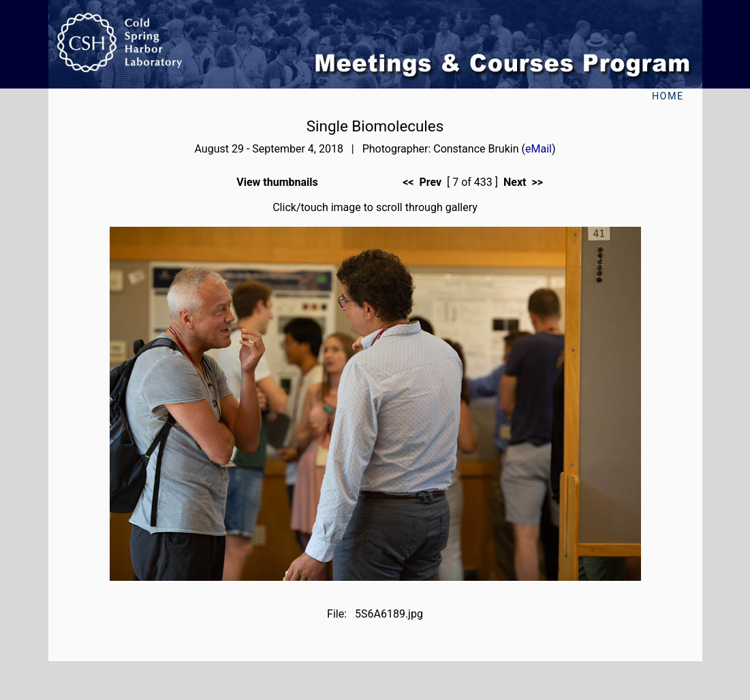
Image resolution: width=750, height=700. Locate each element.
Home (668, 96)
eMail (538, 149)
